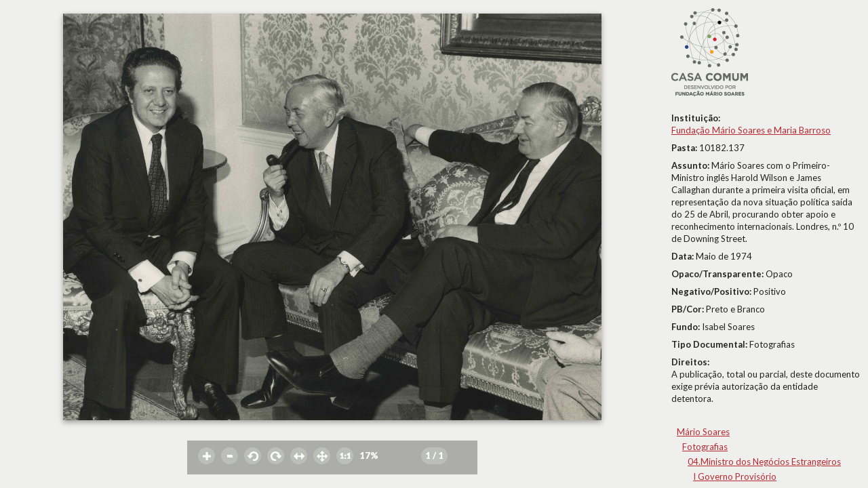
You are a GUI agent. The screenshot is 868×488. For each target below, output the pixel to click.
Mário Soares (703, 432)
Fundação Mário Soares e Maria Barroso (751, 130)
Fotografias (705, 447)
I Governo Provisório (735, 476)
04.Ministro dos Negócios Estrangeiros (764, 462)
